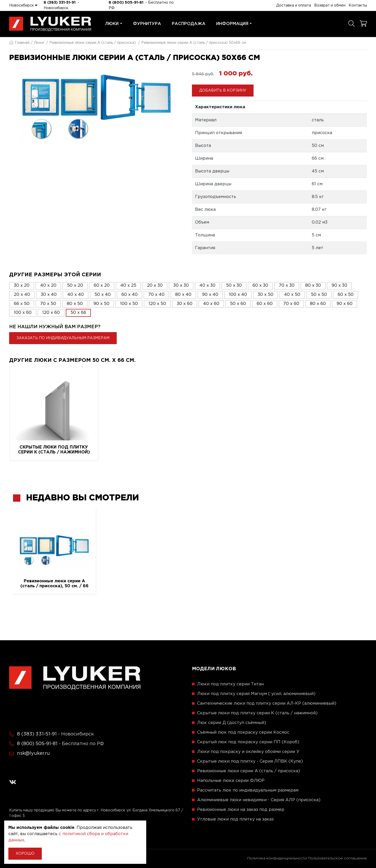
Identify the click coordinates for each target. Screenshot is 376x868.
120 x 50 (157, 304)
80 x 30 (313, 286)
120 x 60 (51, 313)
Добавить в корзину (223, 91)
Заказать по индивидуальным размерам (63, 338)
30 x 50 (266, 295)
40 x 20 (48, 286)
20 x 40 (22, 295)
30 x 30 (181, 286)
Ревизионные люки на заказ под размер (241, 810)
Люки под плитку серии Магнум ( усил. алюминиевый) (256, 694)
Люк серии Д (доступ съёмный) (232, 723)
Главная (19, 43)
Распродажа (189, 24)
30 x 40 (49, 295)
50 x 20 (75, 286)
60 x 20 (102, 286)
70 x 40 (156, 295)
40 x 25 (128, 286)
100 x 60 (23, 313)
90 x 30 (339, 286)
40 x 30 (207, 286)
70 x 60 (291, 304)
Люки (114, 24)
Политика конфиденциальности (277, 858)
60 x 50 (346, 295)
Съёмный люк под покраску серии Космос (243, 732)
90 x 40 (210, 295)
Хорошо (25, 854)
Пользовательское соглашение (337, 858)
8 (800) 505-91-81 (126, 3)
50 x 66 (78, 313)
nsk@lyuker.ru (33, 753)
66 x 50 (22, 304)
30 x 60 (185, 304)
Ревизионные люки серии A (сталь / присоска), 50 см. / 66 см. (54, 584)
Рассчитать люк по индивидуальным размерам (248, 790)
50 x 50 (319, 295)
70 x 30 (287, 286)
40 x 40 (76, 295)
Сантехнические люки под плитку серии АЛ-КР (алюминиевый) (267, 704)
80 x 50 (75, 304)
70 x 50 (48, 304)
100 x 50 (129, 304)
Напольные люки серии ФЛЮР (231, 781)
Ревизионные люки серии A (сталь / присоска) (93, 43)
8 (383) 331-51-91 (60, 3)
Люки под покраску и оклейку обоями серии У (248, 752)
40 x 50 (292, 295)
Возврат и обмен (330, 5)
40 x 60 (211, 304)
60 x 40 (130, 295)
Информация (234, 24)
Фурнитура (147, 24)
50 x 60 (238, 304)
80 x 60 (318, 304)
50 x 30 (234, 286)
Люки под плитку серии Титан (230, 684)
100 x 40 (238, 295)
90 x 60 (345, 304)
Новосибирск (23, 5)
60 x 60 (265, 304)
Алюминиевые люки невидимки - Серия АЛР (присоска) (259, 800)
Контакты (358, 5)
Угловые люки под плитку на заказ (235, 819)
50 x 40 (103, 295)
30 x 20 (22, 286)
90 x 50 (101, 304)
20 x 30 (155, 286)
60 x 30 (260, 286)
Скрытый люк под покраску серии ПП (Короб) (248, 742)
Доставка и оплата (294, 5)
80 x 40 (183, 295)
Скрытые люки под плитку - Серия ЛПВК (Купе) (250, 761)
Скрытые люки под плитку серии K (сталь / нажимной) (54, 450)
